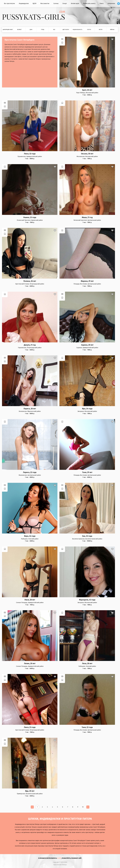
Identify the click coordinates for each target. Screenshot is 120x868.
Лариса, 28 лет (30, 409)
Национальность (77, 30)
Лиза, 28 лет (87, 664)
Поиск (102, 3)
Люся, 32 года (30, 154)
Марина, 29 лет (87, 281)
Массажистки (45, 3)
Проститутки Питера (60, 865)
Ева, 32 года (87, 536)
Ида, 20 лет (30, 791)
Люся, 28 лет (30, 600)
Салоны (56, 3)
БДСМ (34, 3)
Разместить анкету (89, 3)
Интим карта (75, 3)
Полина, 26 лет (30, 281)
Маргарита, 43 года (87, 600)
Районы (112, 30)
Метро (101, 30)
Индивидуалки (24, 3)
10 (83, 807)
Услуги (89, 30)
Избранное (111, 3)
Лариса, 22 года (30, 472)
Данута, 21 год (30, 345)
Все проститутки (9, 3)
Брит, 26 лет (87, 90)
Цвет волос (66, 30)
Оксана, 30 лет (87, 154)
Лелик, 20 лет (30, 664)
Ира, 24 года (87, 409)
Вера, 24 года (30, 536)
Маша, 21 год (87, 217)
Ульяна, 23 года (30, 217)
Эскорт (65, 3)
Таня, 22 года (87, 727)
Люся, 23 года (30, 727)
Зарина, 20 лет (87, 345)
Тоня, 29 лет (87, 472)
